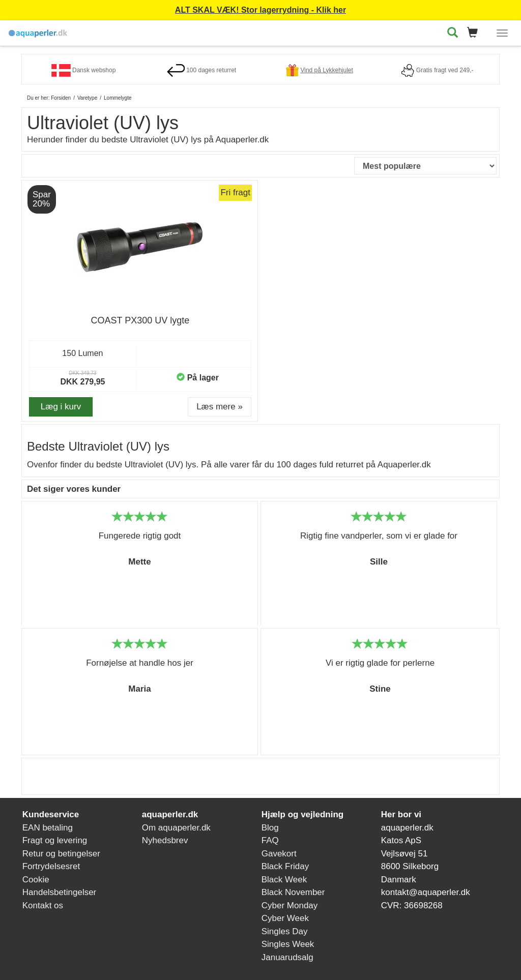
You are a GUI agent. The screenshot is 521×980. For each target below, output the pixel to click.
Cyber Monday (290, 905)
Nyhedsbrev (165, 840)
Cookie (36, 880)
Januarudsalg (287, 957)
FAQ (270, 840)
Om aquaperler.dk (176, 828)
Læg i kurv (61, 407)
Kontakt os (43, 905)
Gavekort (279, 854)
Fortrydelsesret (51, 866)
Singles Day (285, 931)
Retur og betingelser (61, 854)
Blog (270, 828)
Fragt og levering (55, 840)
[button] (475, 33)
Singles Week (288, 944)
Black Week (284, 880)
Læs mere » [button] (220, 407)
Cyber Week (285, 918)
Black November (293, 892)
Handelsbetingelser (60, 892)
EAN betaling (48, 828)
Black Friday (285, 866)
